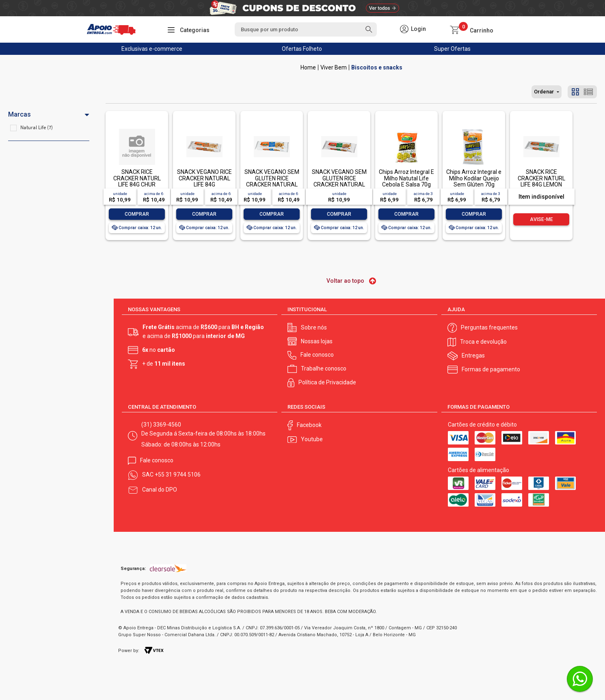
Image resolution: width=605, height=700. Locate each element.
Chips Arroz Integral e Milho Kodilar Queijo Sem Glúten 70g (474, 178)
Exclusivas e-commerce (152, 49)
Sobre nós (314, 327)
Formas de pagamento (491, 369)
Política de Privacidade (327, 382)
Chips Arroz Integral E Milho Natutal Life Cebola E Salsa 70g (406, 178)
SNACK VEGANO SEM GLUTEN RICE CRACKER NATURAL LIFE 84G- (272, 181)
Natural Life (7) (37, 127)
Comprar (137, 214)
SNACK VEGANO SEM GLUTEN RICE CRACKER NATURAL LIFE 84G (339, 181)
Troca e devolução (483, 342)
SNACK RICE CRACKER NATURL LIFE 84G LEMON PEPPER (541, 181)
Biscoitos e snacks (377, 67)
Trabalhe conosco (324, 368)
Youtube (312, 439)
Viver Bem (334, 67)
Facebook (309, 425)
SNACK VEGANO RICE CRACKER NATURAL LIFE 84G (204, 178)
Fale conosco (317, 355)
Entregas (473, 355)
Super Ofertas (452, 49)
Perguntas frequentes (489, 327)
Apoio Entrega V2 (308, 67)
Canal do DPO (160, 490)
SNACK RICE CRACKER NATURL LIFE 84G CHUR (137, 178)
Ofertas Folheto (302, 49)
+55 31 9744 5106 (178, 475)
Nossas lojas (317, 341)
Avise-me (541, 219)
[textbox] (306, 29)
